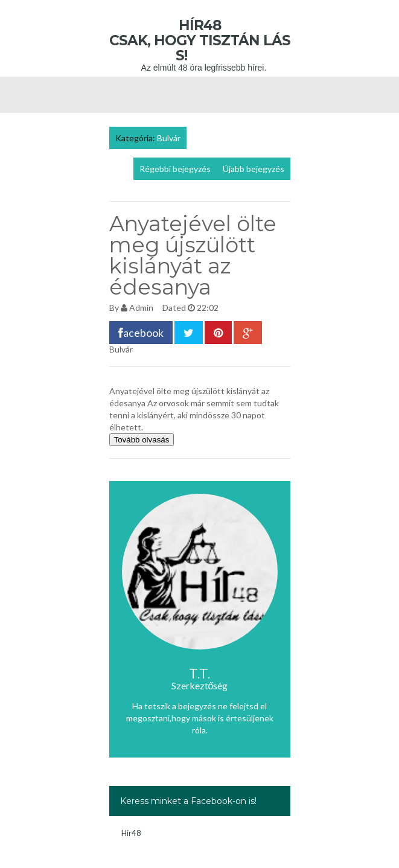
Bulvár (169, 138)
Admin (141, 308)
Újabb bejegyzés (254, 169)
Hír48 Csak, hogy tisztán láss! (200, 40)
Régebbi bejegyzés (175, 169)
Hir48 (131, 833)
